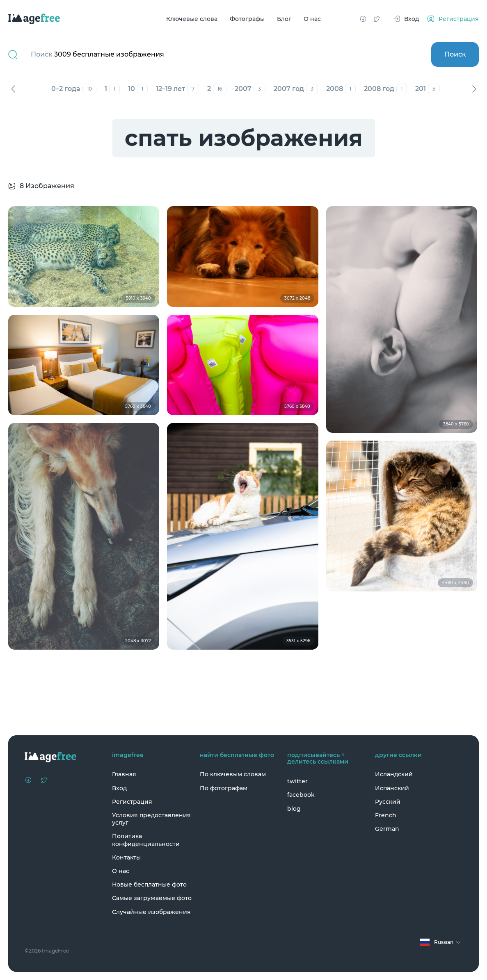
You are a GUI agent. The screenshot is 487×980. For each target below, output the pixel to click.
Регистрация (132, 802)
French (386, 815)
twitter (297, 781)
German (387, 829)
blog (294, 809)
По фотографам (224, 788)
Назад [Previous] (13, 89)
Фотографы (247, 19)
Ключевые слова (192, 19)
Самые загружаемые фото (152, 898)
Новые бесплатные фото (149, 885)
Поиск (455, 54)
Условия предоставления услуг (151, 819)
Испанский (392, 788)
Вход (119, 788)
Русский (388, 802)
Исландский (394, 774)
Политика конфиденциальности (146, 840)
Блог (284, 19)
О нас (312, 19)
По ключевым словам (233, 774)
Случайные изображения (151, 912)
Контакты (126, 857)
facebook (301, 795)
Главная (124, 774)
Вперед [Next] (474, 89)
